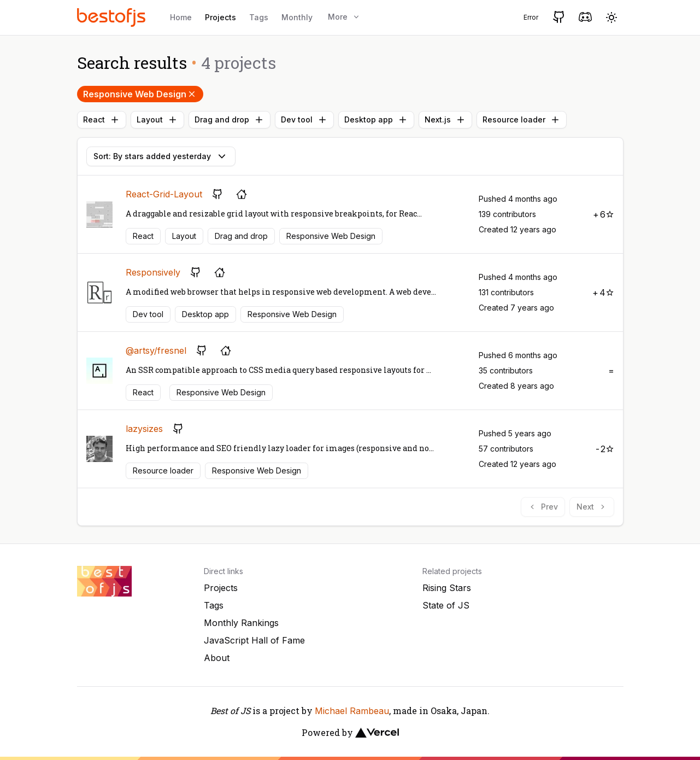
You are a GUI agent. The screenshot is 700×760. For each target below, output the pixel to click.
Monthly (297, 17)
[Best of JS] (113, 17)
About (217, 658)
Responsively (153, 272)
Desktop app (376, 120)
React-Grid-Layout (164, 194)
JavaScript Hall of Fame (254, 640)
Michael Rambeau (352, 711)
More (344, 17)
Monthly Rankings (241, 623)
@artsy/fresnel (156, 350)
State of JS (446, 605)
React (102, 120)
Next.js (445, 120)
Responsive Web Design (140, 94)
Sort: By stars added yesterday (161, 156)
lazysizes (144, 429)
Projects (220, 17)
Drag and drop (230, 120)
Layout (157, 120)
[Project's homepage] (242, 194)
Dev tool (304, 120)
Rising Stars (447, 588)
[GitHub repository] (217, 194)
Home (181, 17)
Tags (259, 17)
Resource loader (522, 120)
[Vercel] (377, 733)
